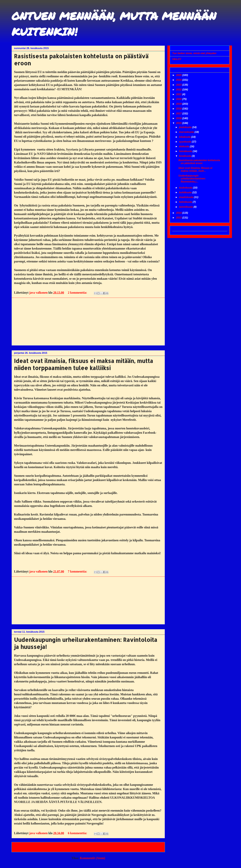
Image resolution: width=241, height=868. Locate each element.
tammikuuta (186, 207)
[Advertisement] (88, 322)
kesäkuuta (185, 156)
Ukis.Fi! (177, 59)
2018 (179, 109)
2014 (179, 213)
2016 (179, 118)
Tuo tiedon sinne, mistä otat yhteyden (194, 53)
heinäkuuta (186, 151)
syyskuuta (185, 142)
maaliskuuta (187, 197)
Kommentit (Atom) (93, 858)
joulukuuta (186, 127)
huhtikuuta (186, 192)
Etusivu (88, 847)
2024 (179, 80)
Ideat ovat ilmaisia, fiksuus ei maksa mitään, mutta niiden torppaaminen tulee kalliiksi (84, 364)
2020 (179, 99)
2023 (179, 85)
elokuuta (184, 146)
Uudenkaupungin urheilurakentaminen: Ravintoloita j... (192, 179)
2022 (179, 90)
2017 (179, 114)
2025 (179, 75)
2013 (179, 218)
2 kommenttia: (78, 293)
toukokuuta (186, 188)
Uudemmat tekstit (28, 847)
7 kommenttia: (78, 571)
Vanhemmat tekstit (148, 847)
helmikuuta (186, 202)
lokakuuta (185, 137)
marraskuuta (187, 132)
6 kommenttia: (78, 833)
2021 (179, 94)
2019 (179, 104)
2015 (179, 123)
